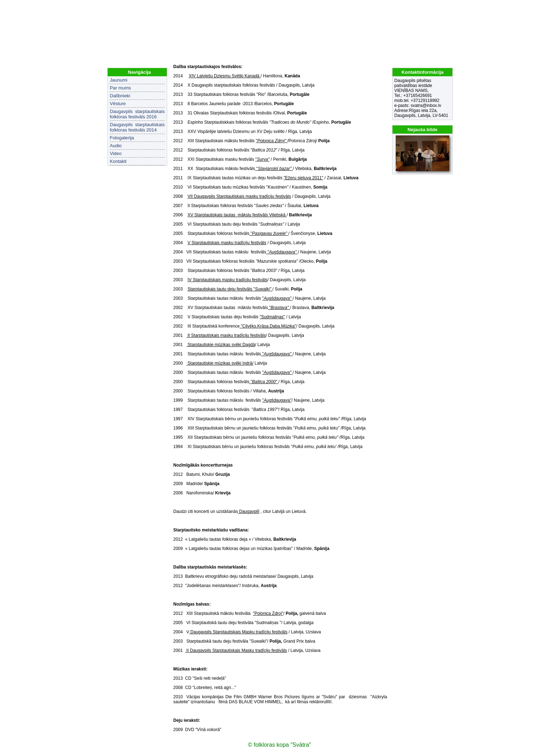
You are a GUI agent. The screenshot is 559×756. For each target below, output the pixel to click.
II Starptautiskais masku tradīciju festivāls (226, 335)
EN (448, 7)
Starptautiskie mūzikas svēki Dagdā (221, 345)
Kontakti (118, 161)
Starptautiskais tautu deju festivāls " (230, 289)
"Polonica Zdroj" (268, 613)
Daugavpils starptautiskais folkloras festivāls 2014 (137, 127)
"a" (277, 400)
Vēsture (118, 104)
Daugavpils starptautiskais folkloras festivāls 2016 (137, 114)
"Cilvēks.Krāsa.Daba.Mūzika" (268, 326)
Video (116, 153)
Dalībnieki (120, 96)
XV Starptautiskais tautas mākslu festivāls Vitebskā (237, 215)
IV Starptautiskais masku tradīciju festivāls (227, 280)
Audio (116, 146)
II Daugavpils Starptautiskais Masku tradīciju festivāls (236, 650)
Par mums (120, 88)
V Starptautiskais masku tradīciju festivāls (227, 243)
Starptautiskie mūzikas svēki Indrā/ (220, 363)
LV (439, 7)
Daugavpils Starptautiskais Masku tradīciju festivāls (238, 632)
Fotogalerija (122, 138)
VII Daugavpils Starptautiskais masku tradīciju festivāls (239, 196)
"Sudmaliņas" (272, 317)
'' (274, 169)
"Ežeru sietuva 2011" (304, 178)
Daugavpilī (248, 511)
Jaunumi (119, 80)
